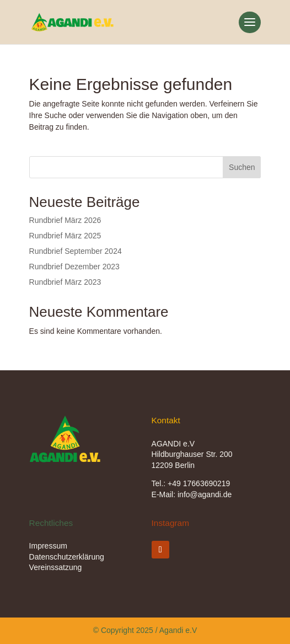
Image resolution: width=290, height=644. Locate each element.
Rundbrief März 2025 (65, 236)
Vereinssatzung (56, 567)
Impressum (48, 546)
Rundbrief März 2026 (65, 220)
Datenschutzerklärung (67, 557)
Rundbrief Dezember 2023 (74, 267)
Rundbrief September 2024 (76, 251)
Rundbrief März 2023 (65, 282)
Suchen (242, 167)
